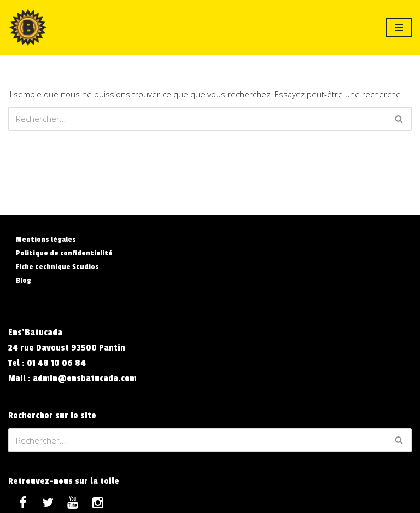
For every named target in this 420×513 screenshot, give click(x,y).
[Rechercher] (198, 119)
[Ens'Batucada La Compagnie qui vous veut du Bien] (28, 27)
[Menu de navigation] (399, 27)
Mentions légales (46, 239)
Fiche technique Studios (57, 267)
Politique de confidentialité (64, 253)
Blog (24, 280)
